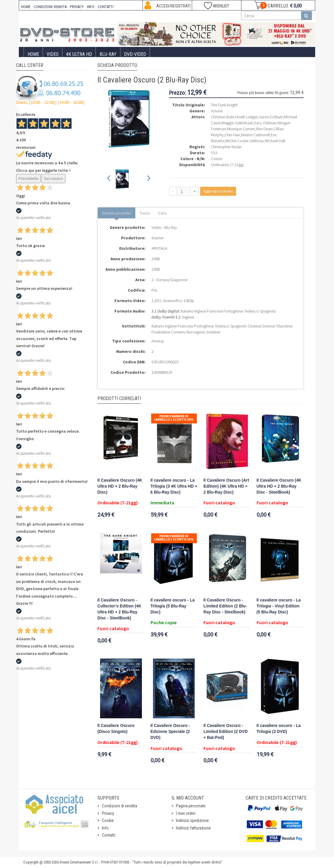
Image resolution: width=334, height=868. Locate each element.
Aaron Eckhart (271, 117)
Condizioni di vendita (119, 806)
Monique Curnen (241, 129)
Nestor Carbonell (255, 135)
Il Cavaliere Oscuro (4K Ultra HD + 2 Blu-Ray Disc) (120, 486)
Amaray (158, 341)
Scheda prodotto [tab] (117, 213)
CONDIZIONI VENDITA (50, 7)
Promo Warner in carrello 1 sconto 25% (174, 538)
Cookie (108, 820)
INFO (91, 7)
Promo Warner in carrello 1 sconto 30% (174, 418)
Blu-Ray (108, 54)
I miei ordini (186, 813)
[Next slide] (148, 179)
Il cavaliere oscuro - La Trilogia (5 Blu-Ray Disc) (173, 606)
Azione (217, 111)
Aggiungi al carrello (218, 191)
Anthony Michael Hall (268, 141)
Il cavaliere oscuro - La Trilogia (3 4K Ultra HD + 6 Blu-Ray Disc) (174, 486)
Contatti (109, 835)
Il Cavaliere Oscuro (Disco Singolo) (116, 729)
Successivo (53, 178)
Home (33, 54)
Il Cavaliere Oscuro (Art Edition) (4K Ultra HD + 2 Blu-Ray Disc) (226, 486)
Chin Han (232, 135)
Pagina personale (191, 806)
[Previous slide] (109, 179)
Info (105, 828)
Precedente (28, 178)
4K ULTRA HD (79, 54)
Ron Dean (264, 129)
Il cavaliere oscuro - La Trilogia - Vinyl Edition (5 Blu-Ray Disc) (279, 606)
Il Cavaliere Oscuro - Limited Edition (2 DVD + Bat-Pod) (226, 732)
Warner (157, 238)
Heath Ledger (247, 117)
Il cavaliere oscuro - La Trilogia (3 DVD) (279, 729)
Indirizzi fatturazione (193, 828)
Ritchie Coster (237, 141)
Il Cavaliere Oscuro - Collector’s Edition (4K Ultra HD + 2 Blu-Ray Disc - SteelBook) (119, 609)
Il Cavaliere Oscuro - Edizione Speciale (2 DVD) (170, 732)
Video (53, 54)
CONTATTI (106, 7)
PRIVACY (77, 7)
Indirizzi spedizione (192, 820)
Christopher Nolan (226, 147)
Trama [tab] (145, 213)
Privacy (108, 813)
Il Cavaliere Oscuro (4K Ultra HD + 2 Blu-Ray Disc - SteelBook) (279, 486)
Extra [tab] (163, 213)
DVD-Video (135, 54)
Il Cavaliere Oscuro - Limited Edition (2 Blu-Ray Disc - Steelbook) (225, 606)
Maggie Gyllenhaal (237, 123)
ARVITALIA (159, 248)
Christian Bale (222, 117)
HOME (26, 7)
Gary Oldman (265, 123)
